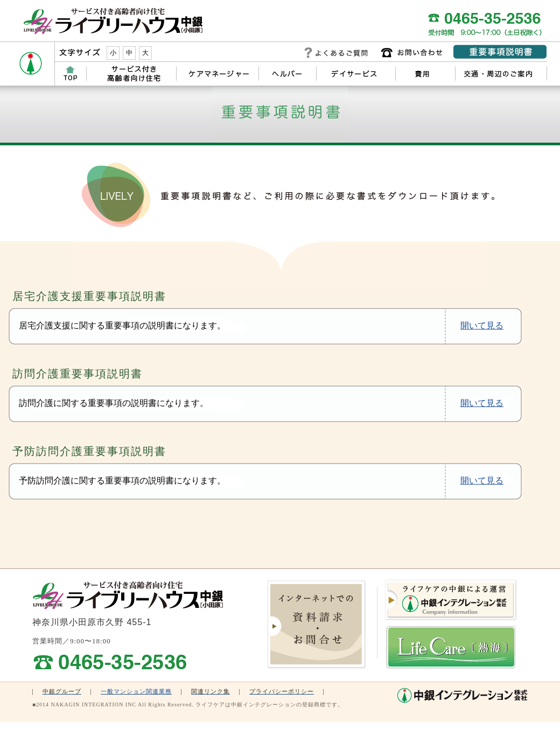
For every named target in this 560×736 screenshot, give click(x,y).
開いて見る (482, 325)
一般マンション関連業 (133, 691)
